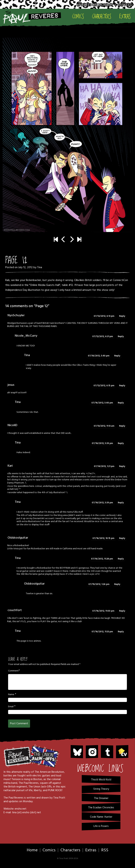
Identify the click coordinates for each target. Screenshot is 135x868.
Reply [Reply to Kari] (122, 466)
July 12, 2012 (25, 267)
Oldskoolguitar (18, 538)
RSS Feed (125, 5)
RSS (105, 850)
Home (32, 850)
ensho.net (21, 809)
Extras (125, 16)
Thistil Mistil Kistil (101, 780)
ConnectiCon (120, 280)
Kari (10, 466)
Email (11, 707)
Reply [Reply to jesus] (122, 386)
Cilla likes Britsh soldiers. (88, 280)
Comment (13, 671)
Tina (40, 267)
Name (11, 695)
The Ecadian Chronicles (101, 808)
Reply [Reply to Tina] (117, 356)
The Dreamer (101, 798)
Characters (102, 16)
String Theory (101, 789)
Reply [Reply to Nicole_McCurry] (121, 337)
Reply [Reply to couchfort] (122, 611)
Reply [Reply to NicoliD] (122, 426)
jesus (11, 385)
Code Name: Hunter (101, 817)
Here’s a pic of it (91, 574)
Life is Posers (101, 826)
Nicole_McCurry (26, 336)
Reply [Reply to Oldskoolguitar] (122, 538)
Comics (78, 16)
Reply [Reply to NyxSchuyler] (122, 316)
